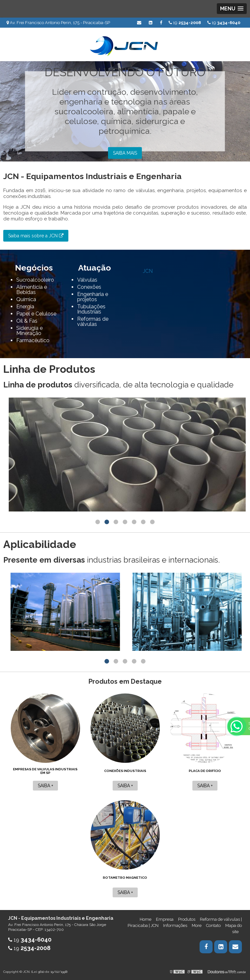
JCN (148, 271)
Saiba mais (125, 153)
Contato (213, 925)
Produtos (187, 919)
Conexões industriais (125, 771)
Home (146, 919)
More (197, 925)
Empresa (165, 919)
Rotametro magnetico (125, 878)
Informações (175, 925)
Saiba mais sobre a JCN (36, 236)
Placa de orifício (205, 771)
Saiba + (45, 786)
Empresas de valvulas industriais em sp (45, 771)
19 (224, 23)
